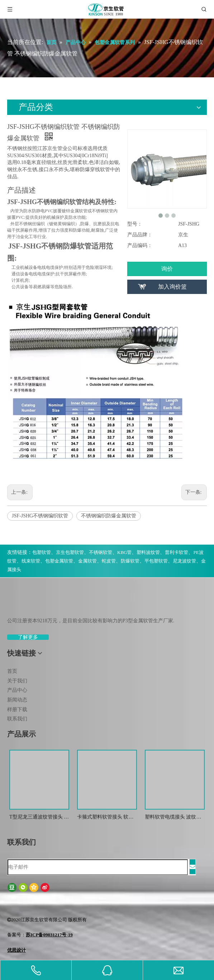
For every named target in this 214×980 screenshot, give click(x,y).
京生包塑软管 (70, 552)
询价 (167, 269)
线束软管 (31, 561)
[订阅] (192, 867)
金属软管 (87, 561)
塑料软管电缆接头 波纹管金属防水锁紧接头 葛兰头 (173, 818)
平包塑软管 (156, 561)
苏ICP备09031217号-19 (49, 935)
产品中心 (17, 690)
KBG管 (124, 552)
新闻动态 (17, 700)
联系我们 (17, 719)
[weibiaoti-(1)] (13, 604)
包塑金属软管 (59, 561)
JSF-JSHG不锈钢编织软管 (40, 516)
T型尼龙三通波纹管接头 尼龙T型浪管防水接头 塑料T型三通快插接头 (39, 818)
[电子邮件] (98, 867)
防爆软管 (130, 561)
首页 (12, 671)
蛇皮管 (109, 561)
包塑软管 (42, 552)
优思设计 (16, 950)
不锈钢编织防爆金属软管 (109, 516)
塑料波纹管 (148, 552)
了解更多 (28, 637)
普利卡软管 (177, 552)
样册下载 (17, 709)
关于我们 (17, 681)
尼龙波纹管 (184, 561)
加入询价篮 (172, 287)
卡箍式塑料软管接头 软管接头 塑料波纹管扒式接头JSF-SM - (105, 818)
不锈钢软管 (101, 552)
